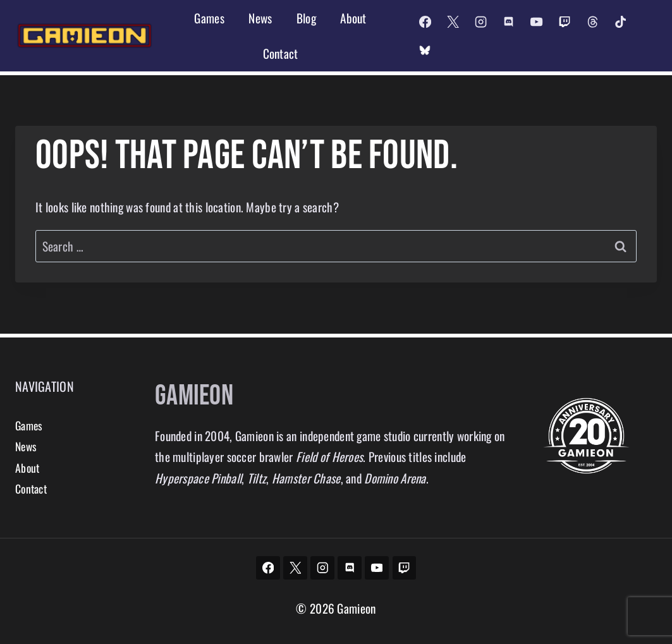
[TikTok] (620, 21)
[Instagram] (480, 21)
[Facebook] (425, 21)
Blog (306, 18)
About (353, 18)
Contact (281, 53)
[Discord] (509, 21)
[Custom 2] (425, 50)
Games (209, 18)
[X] (453, 21)
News (260, 18)
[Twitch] (565, 21)
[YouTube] (537, 21)
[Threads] (592, 21)
